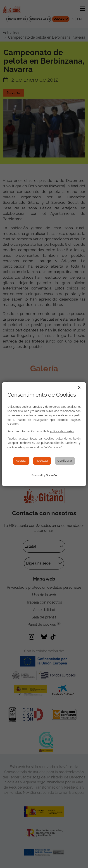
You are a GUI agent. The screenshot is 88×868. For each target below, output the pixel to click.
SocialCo (51, 475)
